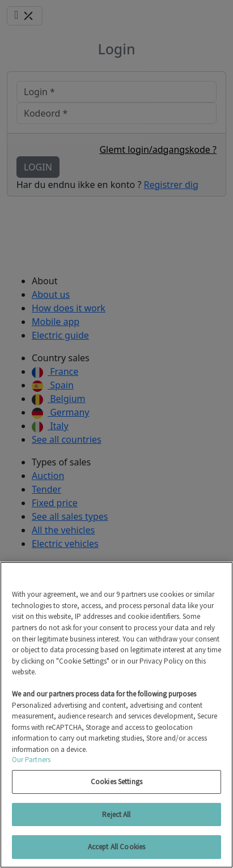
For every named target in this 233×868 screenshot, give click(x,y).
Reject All (116, 814)
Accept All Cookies (116, 847)
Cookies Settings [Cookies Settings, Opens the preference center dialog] (116, 782)
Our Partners (31, 760)
